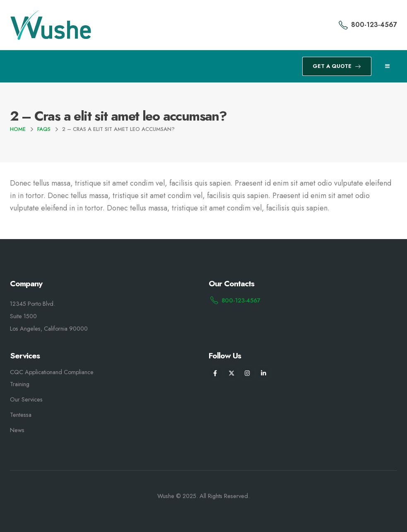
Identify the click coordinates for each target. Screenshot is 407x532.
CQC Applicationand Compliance (52, 372)
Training (20, 384)
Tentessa (21, 415)
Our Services (26, 399)
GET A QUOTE (337, 66)
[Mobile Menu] (387, 66)
